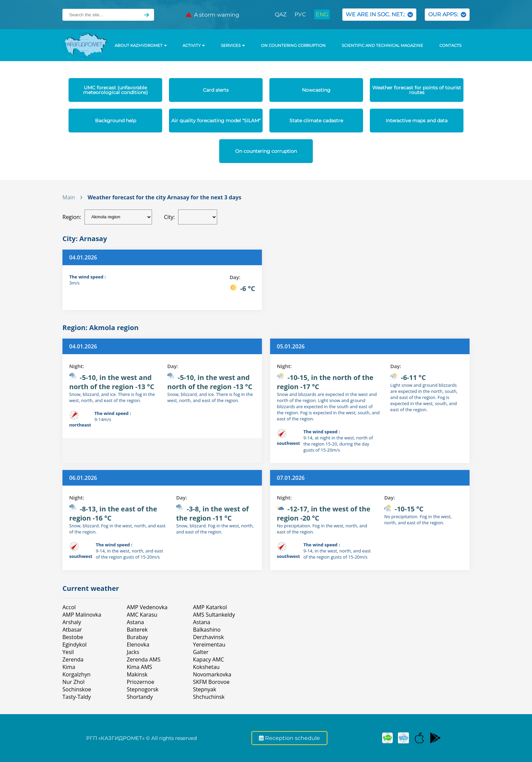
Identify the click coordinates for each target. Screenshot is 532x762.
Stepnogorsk (142, 689)
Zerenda (73, 659)
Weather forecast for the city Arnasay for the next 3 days (164, 197)
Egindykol (74, 645)
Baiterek (137, 630)
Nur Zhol (73, 682)
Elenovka (138, 645)
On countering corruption (293, 46)
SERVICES (233, 46)
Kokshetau (206, 667)
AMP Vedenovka (147, 607)
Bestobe (73, 637)
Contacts (450, 46)
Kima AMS (139, 667)
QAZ (281, 14)
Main (69, 197)
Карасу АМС (209, 659)
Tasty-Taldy (77, 697)
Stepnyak (205, 689)
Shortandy (140, 697)
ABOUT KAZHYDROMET (141, 46)
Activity (194, 46)
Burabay (137, 637)
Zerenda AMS (144, 659)
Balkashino (207, 630)
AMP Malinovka (82, 615)
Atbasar (72, 630)
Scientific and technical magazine (382, 46)
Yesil (68, 652)
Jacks (133, 652)
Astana (135, 622)
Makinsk (137, 674)
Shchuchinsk (209, 697)
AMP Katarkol (210, 607)
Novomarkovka (212, 674)
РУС (300, 14)
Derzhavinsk (208, 637)
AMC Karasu (142, 615)
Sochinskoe (77, 689)
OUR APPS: (447, 14)
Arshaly (72, 622)
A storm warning (213, 15)
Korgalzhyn (77, 674)
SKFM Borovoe (211, 682)
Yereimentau (209, 645)
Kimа (69, 667)
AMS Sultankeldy (214, 615)
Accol (69, 607)
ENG (322, 14)
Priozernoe (140, 682)
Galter (201, 652)
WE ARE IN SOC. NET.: (379, 14)
